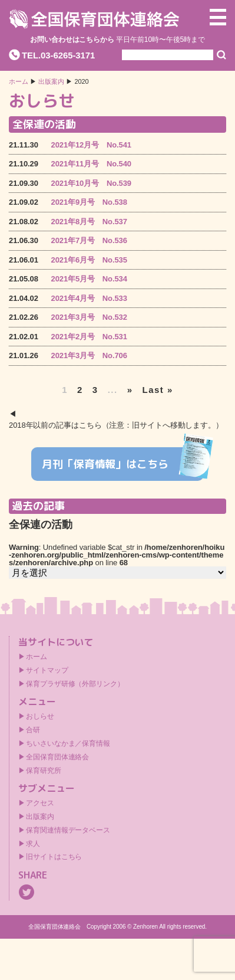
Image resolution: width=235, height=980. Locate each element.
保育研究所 (44, 771)
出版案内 (40, 817)
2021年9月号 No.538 (89, 202)
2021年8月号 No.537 (89, 222)
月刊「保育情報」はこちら (123, 464)
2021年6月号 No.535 (89, 260)
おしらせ (40, 716)
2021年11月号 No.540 (91, 164)
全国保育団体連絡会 (57, 757)
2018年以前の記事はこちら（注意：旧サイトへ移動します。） (116, 425)
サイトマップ (47, 670)
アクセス (40, 803)
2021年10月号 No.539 (91, 183)
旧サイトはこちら (54, 857)
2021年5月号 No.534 (89, 279)
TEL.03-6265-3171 (58, 55)
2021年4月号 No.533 (89, 298)
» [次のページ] (130, 390)
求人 (33, 844)
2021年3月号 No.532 (89, 317)
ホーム (19, 82)
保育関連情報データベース (68, 830)
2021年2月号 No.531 (89, 337)
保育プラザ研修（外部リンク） (75, 684)
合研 (33, 730)
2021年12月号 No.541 (91, 145)
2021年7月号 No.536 (89, 240)
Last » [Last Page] (158, 390)
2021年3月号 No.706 (89, 355)
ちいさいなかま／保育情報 (68, 743)
